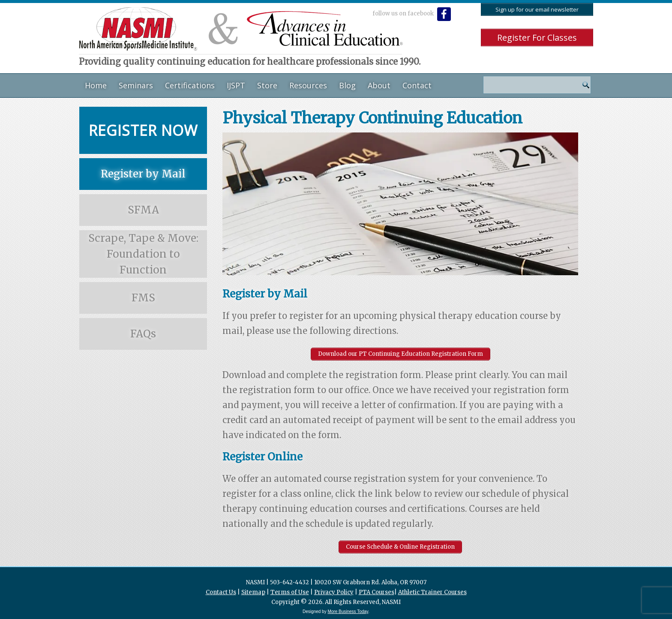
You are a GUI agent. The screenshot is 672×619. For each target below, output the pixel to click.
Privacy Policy (334, 592)
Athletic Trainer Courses (432, 592)
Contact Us (221, 592)
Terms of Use (290, 592)
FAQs (143, 334)
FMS (143, 298)
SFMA (143, 210)
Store (267, 85)
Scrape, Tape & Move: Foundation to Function (143, 254)
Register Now (143, 130)
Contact (417, 85)
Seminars (136, 85)
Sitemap (253, 592)
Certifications (190, 85)
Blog (347, 85)
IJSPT (236, 85)
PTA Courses (376, 592)
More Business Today (348, 611)
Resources (308, 85)
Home (96, 85)
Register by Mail (143, 174)
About (379, 85)
